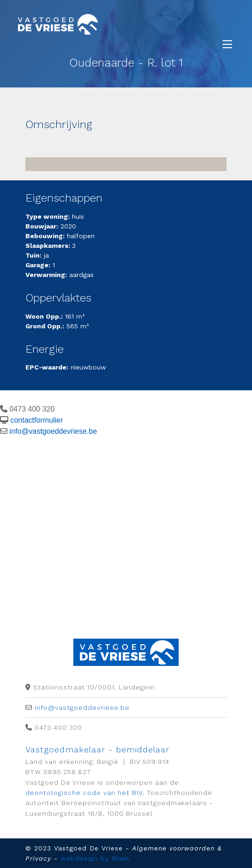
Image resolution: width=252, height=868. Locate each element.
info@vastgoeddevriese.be (53, 431)
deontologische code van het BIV (84, 793)
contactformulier (36, 420)
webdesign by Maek (95, 858)
